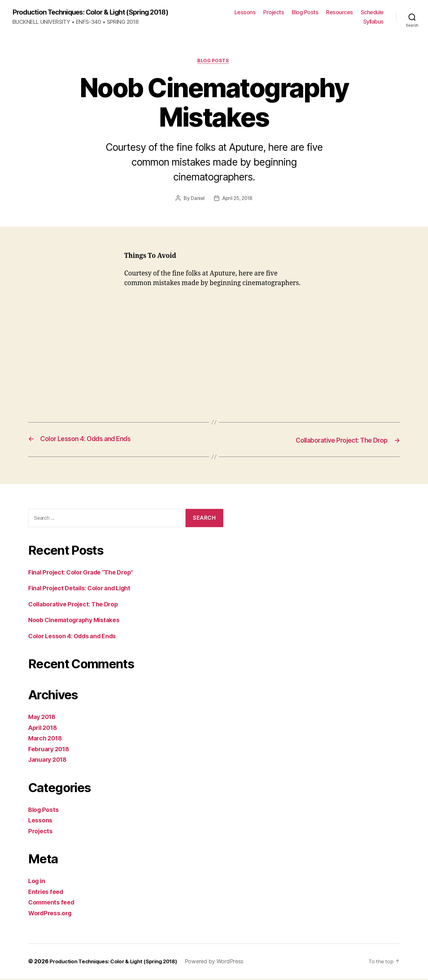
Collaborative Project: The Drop (77, 605)
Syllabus (373, 22)
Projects (274, 13)
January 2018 (49, 761)
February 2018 (51, 750)
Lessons (245, 13)
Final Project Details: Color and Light (84, 589)
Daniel (197, 200)
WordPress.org (52, 914)
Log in (37, 882)
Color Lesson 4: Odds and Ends (77, 637)
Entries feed (47, 893)
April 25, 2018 (238, 200)
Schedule (372, 13)
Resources (340, 13)
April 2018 (44, 728)
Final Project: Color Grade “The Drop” (86, 573)
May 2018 (43, 718)
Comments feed (53, 903)
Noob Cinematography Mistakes (78, 621)
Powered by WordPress (225, 963)
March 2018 (46, 739)
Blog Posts (305, 13)
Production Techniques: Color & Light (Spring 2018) (97, 12)
